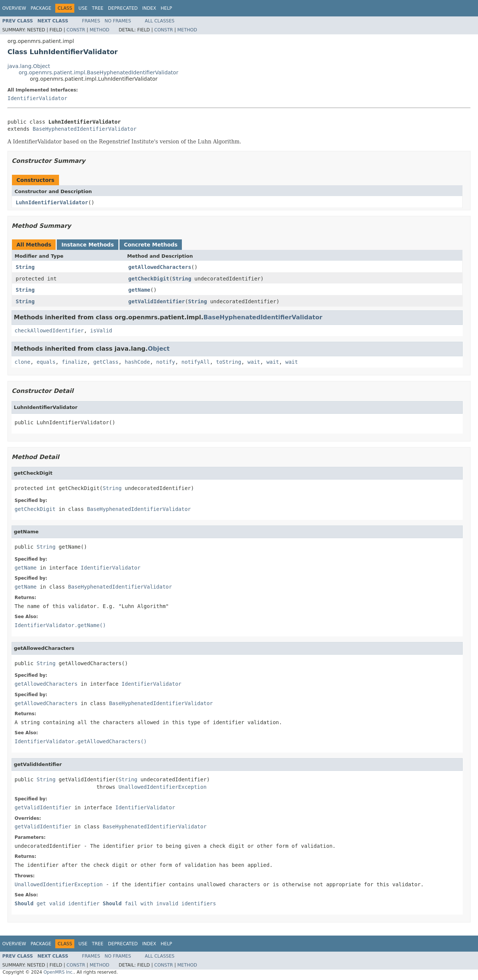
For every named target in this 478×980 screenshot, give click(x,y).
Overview (14, 8)
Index (149, 8)
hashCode (137, 362)
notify (166, 362)
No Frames (118, 21)
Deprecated (123, 8)
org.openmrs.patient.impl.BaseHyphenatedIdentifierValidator (98, 72)
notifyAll (196, 362)
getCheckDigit (149, 279)
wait (254, 362)
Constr (76, 30)
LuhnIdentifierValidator (52, 202)
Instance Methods (87, 245)
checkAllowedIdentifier (49, 331)
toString (229, 362)
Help (166, 8)
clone (22, 362)
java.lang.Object (29, 66)
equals (46, 362)
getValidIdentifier (157, 301)
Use (83, 8)
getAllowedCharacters (160, 267)
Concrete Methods (151, 245)
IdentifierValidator (37, 98)
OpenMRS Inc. (58, 972)
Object (159, 349)
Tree (98, 8)
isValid (101, 331)
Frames (91, 21)
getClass (106, 362)
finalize (74, 362)
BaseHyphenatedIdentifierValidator (84, 129)
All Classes (160, 21)
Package (41, 8)
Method (100, 30)
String (25, 267)
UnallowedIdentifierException (162, 787)
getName (139, 290)
